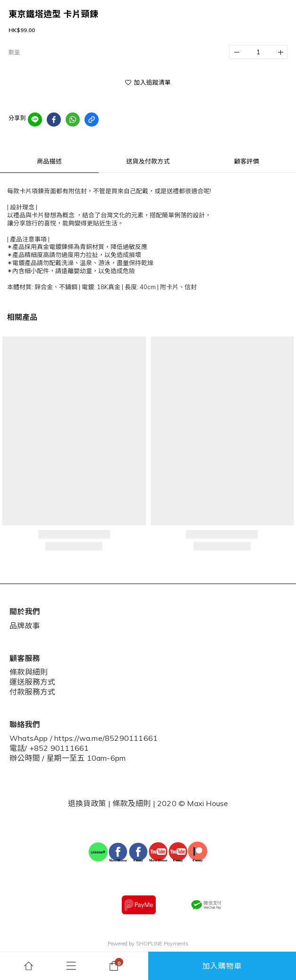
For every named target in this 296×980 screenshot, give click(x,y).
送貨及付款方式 (148, 161)
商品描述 (49, 161)
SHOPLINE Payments (162, 944)
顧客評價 (247, 161)
